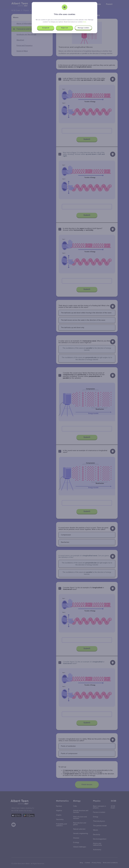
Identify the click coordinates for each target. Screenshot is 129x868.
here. (85, 22)
